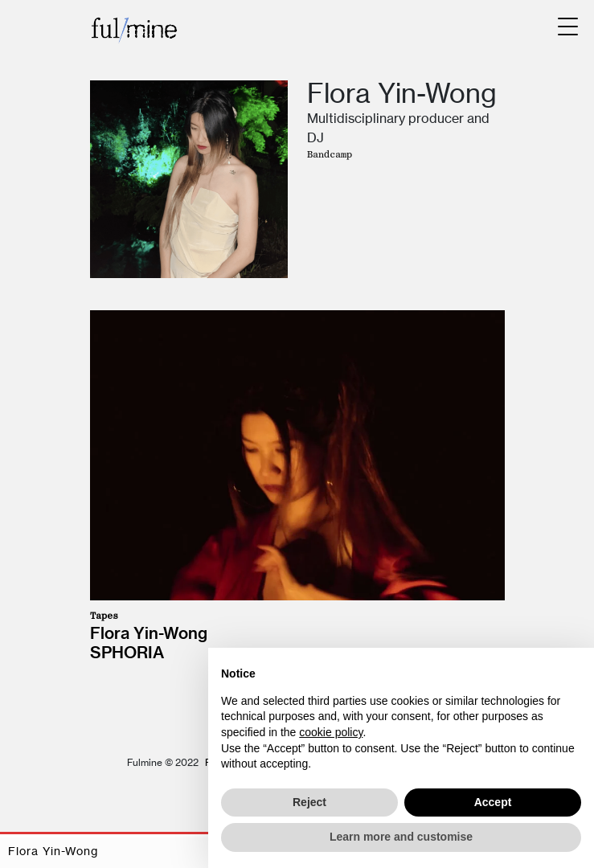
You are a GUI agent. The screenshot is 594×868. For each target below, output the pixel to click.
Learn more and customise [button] (401, 837)
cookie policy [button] (331, 732)
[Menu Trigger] (568, 26)
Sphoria (127, 652)
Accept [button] (493, 802)
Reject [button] (309, 802)
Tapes (104, 616)
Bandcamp (330, 154)
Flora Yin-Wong (149, 633)
